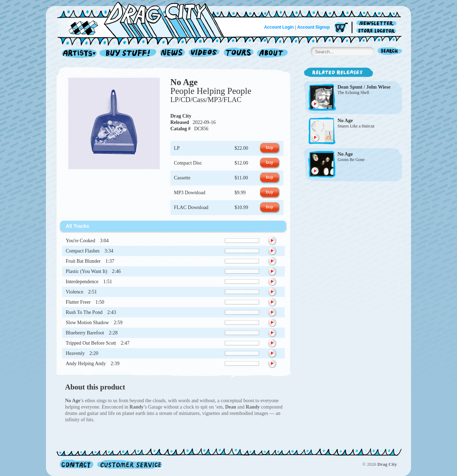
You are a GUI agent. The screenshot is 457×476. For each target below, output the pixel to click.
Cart (341, 28)
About (272, 53)
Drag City (181, 116)
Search (390, 52)
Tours (239, 53)
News (173, 53)
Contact (77, 464)
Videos (204, 53)
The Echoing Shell (353, 93)
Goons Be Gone (351, 160)
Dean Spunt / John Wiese (364, 87)
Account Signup (314, 27)
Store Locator (378, 31)
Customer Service (129, 464)
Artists (77, 53)
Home (145, 19)
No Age (184, 82)
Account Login (279, 27)
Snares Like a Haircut (356, 126)
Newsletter (378, 23)
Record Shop (129, 53)
